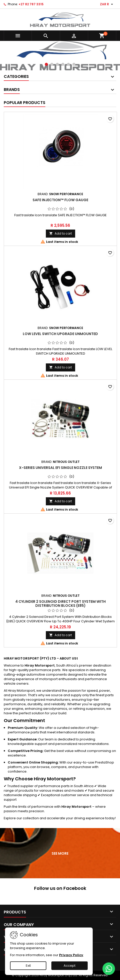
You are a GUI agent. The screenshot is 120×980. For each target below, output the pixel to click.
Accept (70, 966)
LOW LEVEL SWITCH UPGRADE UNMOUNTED (60, 334)
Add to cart (61, 233)
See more (61, 854)
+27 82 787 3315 (31, 4)
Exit (28, 966)
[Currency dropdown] (107, 4)
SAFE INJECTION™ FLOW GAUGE (60, 200)
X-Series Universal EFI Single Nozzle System (61, 468)
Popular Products (25, 103)
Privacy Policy (71, 955)
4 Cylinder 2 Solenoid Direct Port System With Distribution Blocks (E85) (61, 604)
